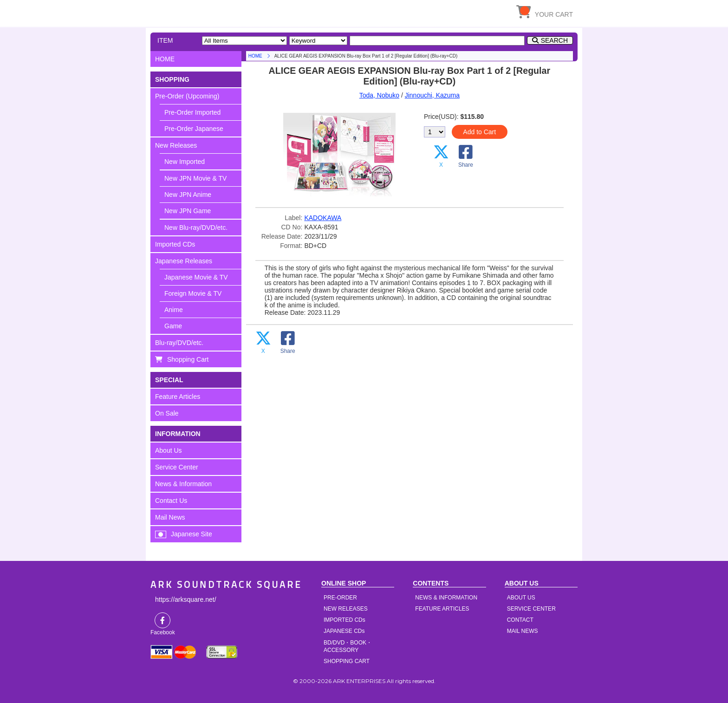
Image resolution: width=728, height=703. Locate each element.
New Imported (185, 162)
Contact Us (171, 501)
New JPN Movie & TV (195, 178)
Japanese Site (192, 534)
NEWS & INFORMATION (446, 598)
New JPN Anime (188, 195)
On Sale (167, 413)
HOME (236, 12)
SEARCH (554, 40)
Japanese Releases (184, 261)
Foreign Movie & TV (193, 293)
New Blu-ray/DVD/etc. (196, 228)
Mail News (170, 517)
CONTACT (520, 620)
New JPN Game (188, 211)
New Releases (176, 145)
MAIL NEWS (523, 631)
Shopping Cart (188, 359)
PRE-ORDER (340, 598)
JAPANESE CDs (344, 631)
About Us (169, 450)
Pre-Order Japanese (194, 129)
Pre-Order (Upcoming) (187, 96)
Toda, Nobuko (379, 95)
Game (173, 326)
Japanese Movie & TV (196, 277)
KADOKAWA (323, 218)
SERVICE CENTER (531, 609)
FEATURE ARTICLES (442, 609)
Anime (174, 310)
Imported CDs (175, 244)
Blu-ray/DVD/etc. (179, 343)
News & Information (183, 484)
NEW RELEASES (346, 609)
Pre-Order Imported (192, 112)
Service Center (177, 467)
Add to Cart (479, 132)
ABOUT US (521, 598)
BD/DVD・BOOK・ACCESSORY (348, 646)
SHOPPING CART (347, 661)
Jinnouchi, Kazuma (432, 95)
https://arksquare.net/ (186, 599)
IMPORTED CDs (344, 620)
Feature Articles (178, 397)
